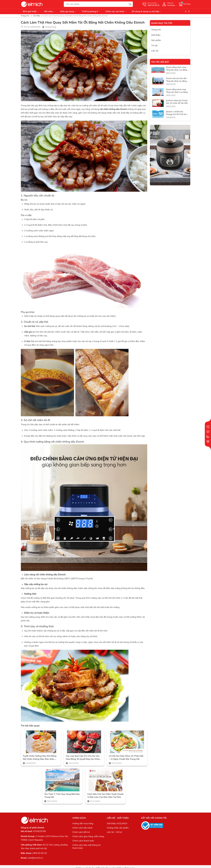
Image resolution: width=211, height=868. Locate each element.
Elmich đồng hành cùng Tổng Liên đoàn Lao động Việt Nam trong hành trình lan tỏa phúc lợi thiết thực (177, 93)
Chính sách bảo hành (82, 828)
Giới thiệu (156, 35)
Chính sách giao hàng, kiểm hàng (88, 836)
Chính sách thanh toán (83, 841)
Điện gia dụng (68, 11)
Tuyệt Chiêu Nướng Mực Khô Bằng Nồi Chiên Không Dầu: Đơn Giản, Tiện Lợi (40, 758)
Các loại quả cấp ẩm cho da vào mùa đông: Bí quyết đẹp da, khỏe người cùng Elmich (83, 758)
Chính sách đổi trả (81, 832)
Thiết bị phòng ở (91, 11)
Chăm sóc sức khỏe (116, 11)
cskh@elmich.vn (35, 858)
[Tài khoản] (169, 4)
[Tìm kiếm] (130, 4)
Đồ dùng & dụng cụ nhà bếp (147, 11)
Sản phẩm (156, 40)
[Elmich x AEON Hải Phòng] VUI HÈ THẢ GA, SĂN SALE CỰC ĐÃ (177, 114)
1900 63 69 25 (39, 853)
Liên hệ (155, 51)
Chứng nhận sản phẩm (118, 828)
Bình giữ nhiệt (31, 11)
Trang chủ (156, 30)
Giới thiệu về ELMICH (117, 824)
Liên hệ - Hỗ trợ (114, 832)
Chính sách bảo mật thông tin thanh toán (87, 847)
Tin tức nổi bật (160, 62)
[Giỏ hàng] (184, 4)
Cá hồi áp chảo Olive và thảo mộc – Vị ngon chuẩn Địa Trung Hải (126, 757)
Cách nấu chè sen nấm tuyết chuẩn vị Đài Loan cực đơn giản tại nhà (105, 796)
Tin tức (155, 46)
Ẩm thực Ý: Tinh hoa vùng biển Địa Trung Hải (62, 796)
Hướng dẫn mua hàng (83, 824)
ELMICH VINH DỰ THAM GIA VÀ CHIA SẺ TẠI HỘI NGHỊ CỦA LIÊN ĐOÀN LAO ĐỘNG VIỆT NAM (177, 105)
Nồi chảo (50, 11)
